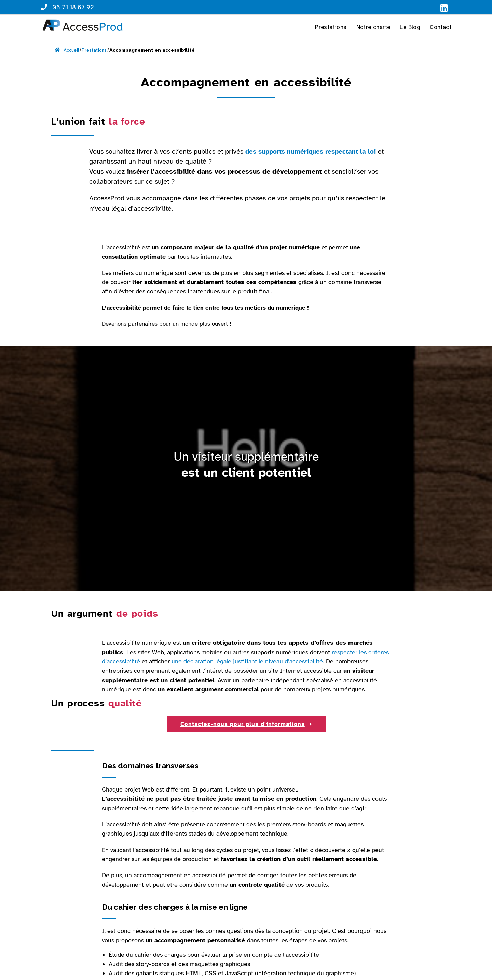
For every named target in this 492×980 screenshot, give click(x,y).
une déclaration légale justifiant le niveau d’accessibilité (247, 661)
